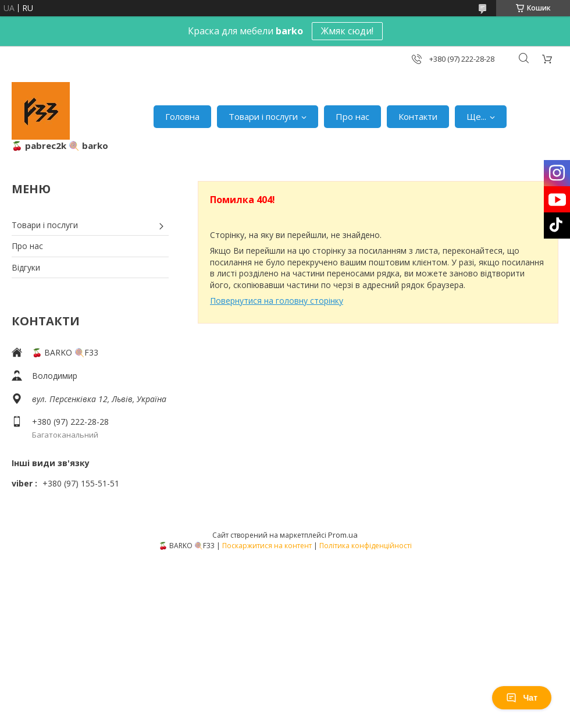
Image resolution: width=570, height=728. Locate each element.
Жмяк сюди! (347, 31)
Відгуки (26, 267)
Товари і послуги (263, 116)
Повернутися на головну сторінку (277, 301)
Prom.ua (343, 535)
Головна (182, 116)
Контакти (418, 116)
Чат (522, 698)
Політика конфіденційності (366, 546)
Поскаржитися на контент (267, 546)
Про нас (352, 116)
